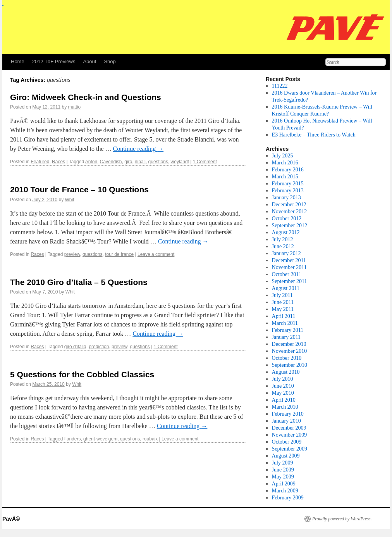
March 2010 (285, 407)
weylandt (180, 162)
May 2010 (283, 393)
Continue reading (138, 149)
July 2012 (283, 239)
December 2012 (289, 205)
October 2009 (287, 442)
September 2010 (290, 365)
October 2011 (287, 274)
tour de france (119, 254)
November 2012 (290, 212)
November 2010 (290, 351)
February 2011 (288, 330)
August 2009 (286, 456)
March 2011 (285, 323)
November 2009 (290, 435)
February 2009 (288, 498)
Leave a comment (156, 254)
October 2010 (287, 358)
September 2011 (290, 281)
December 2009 (289, 428)
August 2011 (286, 288)
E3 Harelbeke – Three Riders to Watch (314, 135)
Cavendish (111, 162)
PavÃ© (11, 519)
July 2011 (282, 295)
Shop (110, 61)
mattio (74, 107)
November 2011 (289, 267)
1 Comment (205, 162)
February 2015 (288, 184)
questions (158, 162)
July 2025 (283, 156)
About (89, 61)
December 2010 (289, 344)
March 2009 (285, 491)
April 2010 (284, 400)
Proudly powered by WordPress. (342, 519)
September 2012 (290, 225)
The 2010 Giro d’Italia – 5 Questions (79, 282)
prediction (99, 347)
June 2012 (283, 246)
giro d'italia (75, 347)
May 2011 (283, 309)
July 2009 (283, 463)
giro (128, 162)
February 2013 (288, 191)
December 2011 (289, 260)
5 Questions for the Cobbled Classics (82, 374)
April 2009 (284, 484)
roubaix (150, 439)
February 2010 (288, 414)
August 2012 (286, 232)
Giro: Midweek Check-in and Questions (86, 97)
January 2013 (286, 198)
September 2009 (290, 449)
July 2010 (283, 379)
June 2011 (283, 302)
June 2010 (283, 386)
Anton (91, 162)
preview (72, 254)
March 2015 (285, 177)
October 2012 (287, 218)
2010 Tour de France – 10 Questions (79, 189)
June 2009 (283, 470)
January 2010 (286, 421)
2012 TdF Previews (54, 61)
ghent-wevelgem (100, 439)
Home (18, 61)
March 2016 (285, 163)
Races (58, 162)
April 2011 (284, 316)
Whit (69, 200)
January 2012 (286, 253)
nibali (140, 162)
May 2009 (283, 477)
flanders (73, 439)
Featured (40, 162)
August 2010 (286, 372)
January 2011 (286, 337)
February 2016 (288, 170)
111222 (280, 86)
